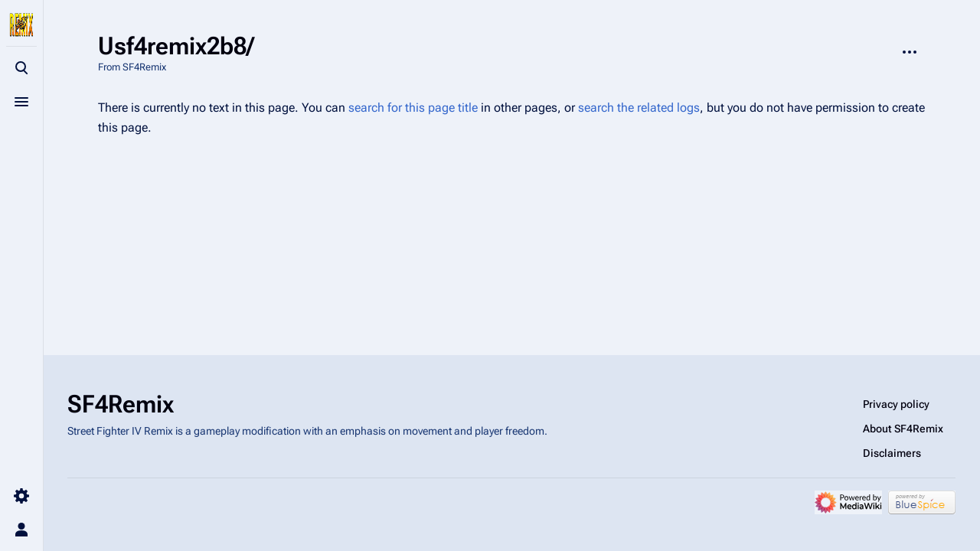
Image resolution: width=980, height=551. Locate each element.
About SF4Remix (903, 429)
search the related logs (639, 108)
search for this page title (413, 108)
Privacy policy (896, 404)
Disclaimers (892, 453)
